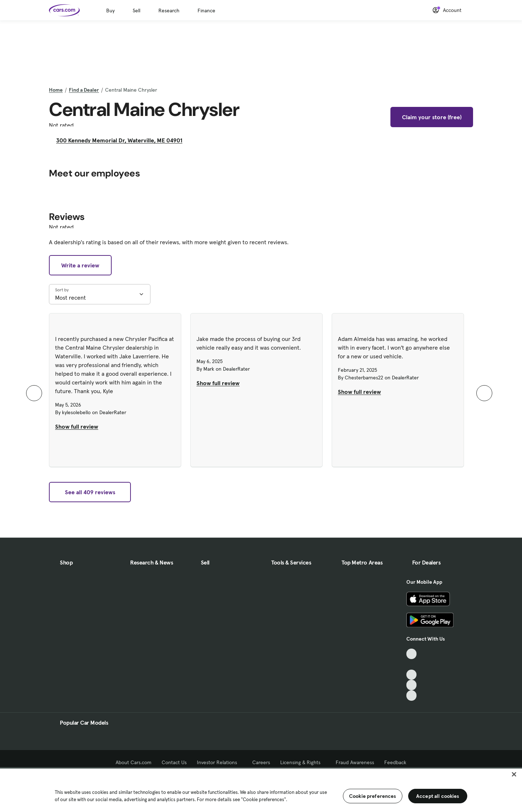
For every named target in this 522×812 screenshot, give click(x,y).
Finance (206, 11)
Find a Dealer (84, 90)
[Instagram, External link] (412, 685)
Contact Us (174, 762)
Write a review (80, 265)
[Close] (514, 774)
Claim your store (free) (432, 117)
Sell (136, 11)
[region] (261, 790)
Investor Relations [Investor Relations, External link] (219, 762)
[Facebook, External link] (412, 664)
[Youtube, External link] (412, 675)
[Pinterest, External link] (412, 696)
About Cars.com (134, 762)
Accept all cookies (438, 796)
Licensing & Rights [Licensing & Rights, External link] (303, 762)
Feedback (395, 762)
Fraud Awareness (355, 762)
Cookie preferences (373, 796)
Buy (110, 11)
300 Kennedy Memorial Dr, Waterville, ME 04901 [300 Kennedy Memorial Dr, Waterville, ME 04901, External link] (122, 140)
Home (56, 90)
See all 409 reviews (90, 492)
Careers (261, 762)
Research (169, 11)
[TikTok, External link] (412, 654)
